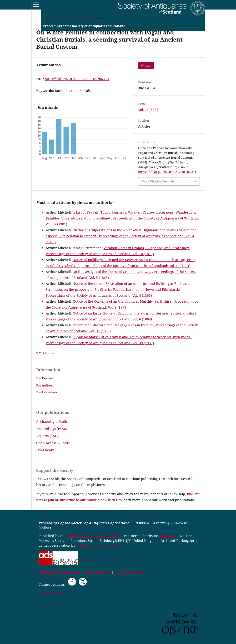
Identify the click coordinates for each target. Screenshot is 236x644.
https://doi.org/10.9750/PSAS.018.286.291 (77, 79)
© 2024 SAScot (50, 593)
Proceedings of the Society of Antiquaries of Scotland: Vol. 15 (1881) (136, 266)
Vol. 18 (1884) (78, 18)
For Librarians (47, 392)
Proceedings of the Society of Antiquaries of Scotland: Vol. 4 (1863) (99, 295)
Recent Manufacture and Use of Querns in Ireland (113, 325)
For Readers (45, 378)
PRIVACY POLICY (97, 572)
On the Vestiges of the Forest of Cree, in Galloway (112, 272)
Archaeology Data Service (97, 545)
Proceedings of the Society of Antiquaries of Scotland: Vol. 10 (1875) (100, 254)
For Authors (45, 385)
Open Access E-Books (53, 443)
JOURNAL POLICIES (130, 572)
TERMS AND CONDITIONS (59, 572)
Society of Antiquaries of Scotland (94, 536)
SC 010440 (168, 536)
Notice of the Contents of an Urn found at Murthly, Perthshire (123, 301)
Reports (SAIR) (48, 436)
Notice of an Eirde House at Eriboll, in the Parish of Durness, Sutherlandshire (135, 313)
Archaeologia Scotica (53, 422)
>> (52, 353)
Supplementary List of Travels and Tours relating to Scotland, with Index (132, 337)
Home (41, 18)
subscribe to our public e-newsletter (89, 500)
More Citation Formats (158, 181)
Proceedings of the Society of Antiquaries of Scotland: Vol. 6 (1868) (99, 319)
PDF (148, 66)
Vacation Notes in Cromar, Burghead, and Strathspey (147, 248)
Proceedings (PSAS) (52, 429)
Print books (45, 450)
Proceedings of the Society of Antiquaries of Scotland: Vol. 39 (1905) (100, 343)
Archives (57, 18)
